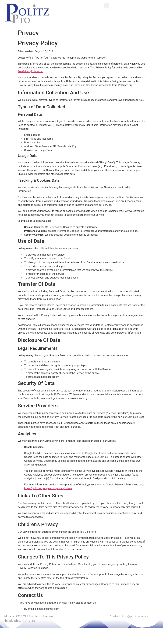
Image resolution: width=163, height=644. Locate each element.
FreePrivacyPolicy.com (31, 71)
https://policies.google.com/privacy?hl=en (48, 488)
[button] (107, 6)
